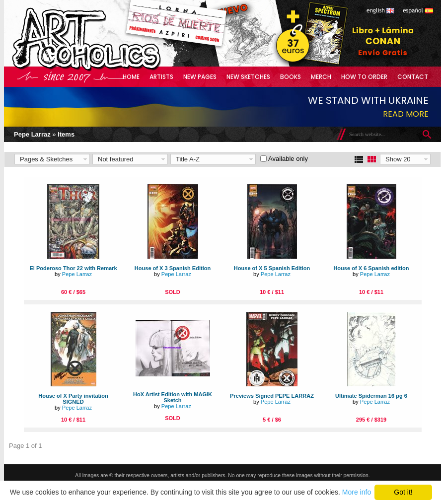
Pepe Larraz (32, 134)
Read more (406, 114)
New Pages (200, 77)
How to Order (364, 77)
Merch (321, 77)
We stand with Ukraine (368, 100)
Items (66, 134)
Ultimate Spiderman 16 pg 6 (371, 396)
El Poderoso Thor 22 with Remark (73, 268)
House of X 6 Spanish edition (371, 268)
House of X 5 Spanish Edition (272, 268)
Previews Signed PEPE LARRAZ (272, 396)
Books (291, 77)
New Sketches (248, 77)
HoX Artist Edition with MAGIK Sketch (173, 397)
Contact (413, 77)
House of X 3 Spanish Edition (173, 268)
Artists (161, 77)
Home (131, 77)
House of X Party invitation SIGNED (73, 399)
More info (357, 492)
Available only (288, 159)
